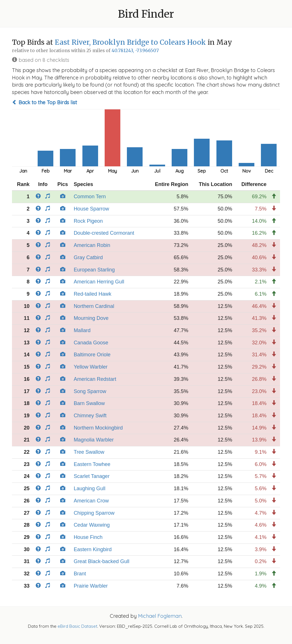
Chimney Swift (90, 416)
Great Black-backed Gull (101, 561)
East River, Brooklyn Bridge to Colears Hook (130, 42)
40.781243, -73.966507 (135, 51)
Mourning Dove (91, 318)
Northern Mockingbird (98, 428)
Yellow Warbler (91, 367)
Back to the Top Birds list (44, 102)
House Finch (88, 537)
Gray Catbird (88, 257)
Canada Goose (91, 343)
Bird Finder (146, 14)
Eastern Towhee (92, 464)
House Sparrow (91, 209)
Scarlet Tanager (92, 476)
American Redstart (95, 379)
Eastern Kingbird (93, 549)
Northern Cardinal (94, 306)
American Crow (91, 501)
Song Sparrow (90, 391)
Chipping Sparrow (94, 513)
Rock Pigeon (88, 221)
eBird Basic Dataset (77, 626)
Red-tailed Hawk (92, 294)
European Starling (94, 270)
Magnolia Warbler (94, 440)
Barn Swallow (89, 403)
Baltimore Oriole (92, 355)
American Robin (92, 245)
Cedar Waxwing (92, 525)
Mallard (82, 330)
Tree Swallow (89, 452)
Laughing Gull (89, 488)
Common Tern (90, 197)
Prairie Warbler (91, 586)
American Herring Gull (99, 282)
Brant (80, 574)
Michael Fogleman (160, 616)
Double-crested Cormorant (104, 233)
